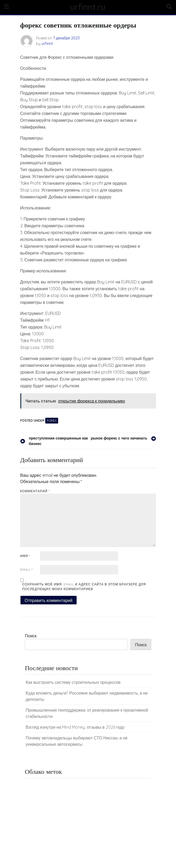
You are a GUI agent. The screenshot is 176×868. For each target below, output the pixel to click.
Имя (25, 556)
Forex (52, 420)
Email (26, 570)
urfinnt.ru (88, 7)
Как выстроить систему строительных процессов (73, 682)
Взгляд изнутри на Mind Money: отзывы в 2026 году (75, 727)
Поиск (31, 636)
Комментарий (35, 491)
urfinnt (47, 44)
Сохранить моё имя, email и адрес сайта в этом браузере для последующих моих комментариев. (84, 587)
